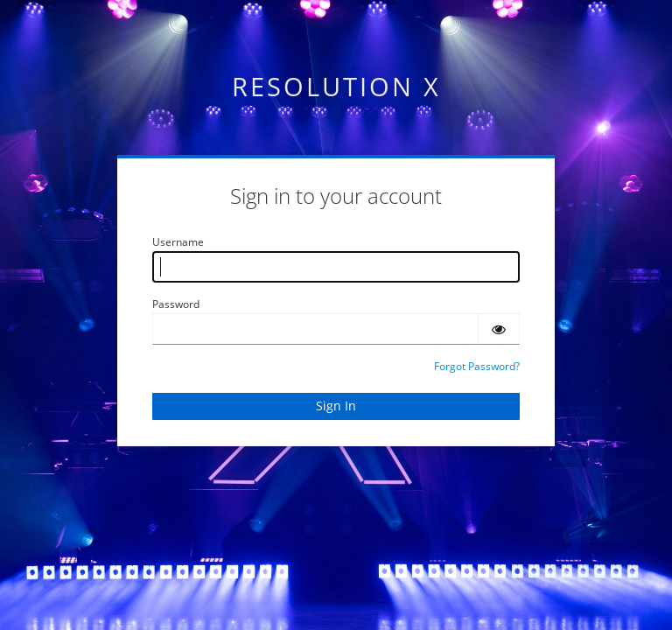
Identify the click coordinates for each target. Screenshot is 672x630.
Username (178, 242)
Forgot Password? (477, 366)
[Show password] (499, 329)
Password (176, 304)
